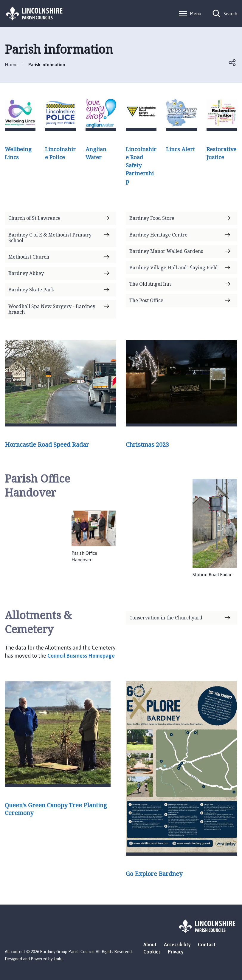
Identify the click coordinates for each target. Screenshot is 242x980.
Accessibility (177, 945)
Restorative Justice (221, 153)
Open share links (232, 63)
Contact (207, 945)
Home (11, 65)
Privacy (176, 952)
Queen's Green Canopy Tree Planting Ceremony (56, 809)
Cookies (152, 952)
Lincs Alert (180, 149)
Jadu (58, 959)
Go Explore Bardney (154, 874)
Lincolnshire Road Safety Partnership (141, 165)
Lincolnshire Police (60, 153)
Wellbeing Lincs (18, 153)
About (150, 945)
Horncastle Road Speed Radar (47, 445)
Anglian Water (96, 153)
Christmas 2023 (147, 445)
